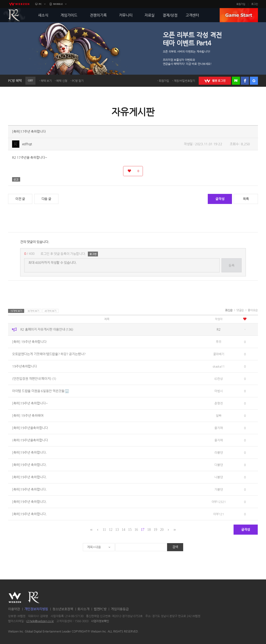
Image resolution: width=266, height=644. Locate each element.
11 (104, 530)
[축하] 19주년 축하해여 (28, 416)
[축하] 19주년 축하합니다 (29, 342)
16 (136, 530)
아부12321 (219, 502)
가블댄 (219, 489)
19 (155, 530)
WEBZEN (15, 597)
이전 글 (20, 199)
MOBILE (58, 4)
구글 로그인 (254, 81)
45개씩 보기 (50, 311)
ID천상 (219, 379)
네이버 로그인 (236, 81)
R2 (14, 15)
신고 (16, 179)
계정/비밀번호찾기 (184, 81)
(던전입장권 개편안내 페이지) (34, 379)
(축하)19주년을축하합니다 (30, 440)
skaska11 (219, 366)
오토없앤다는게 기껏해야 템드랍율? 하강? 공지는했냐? (49, 354)
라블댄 (219, 452)
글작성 (220, 199)
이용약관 (14, 609)
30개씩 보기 (33, 311)
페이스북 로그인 (245, 81)
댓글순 (240, 310)
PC (40, 4)
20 (162, 530)
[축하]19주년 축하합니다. (29, 452)
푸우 (219, 342)
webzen (19, 4)
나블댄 (219, 477)
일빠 (219, 416)
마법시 (219, 391)
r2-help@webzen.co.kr (40, 621)
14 (123, 530)
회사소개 (83, 609)
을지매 (219, 428)
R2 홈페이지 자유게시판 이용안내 (47, 329)
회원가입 (241, 4)
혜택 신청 (62, 81)
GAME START (239, 15)
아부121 (219, 514)
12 (111, 530)
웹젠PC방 (100, 609)
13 (117, 530)
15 (130, 530)
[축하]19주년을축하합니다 (30, 428)
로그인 (255, 4)
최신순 (229, 310)
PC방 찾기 (78, 81)
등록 (231, 265)
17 (143, 530)
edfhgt (27, 144)
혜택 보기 (46, 81)
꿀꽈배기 (219, 354)
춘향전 (219, 403)
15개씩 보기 (16, 311)
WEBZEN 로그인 (215, 81)
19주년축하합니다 (24, 366)
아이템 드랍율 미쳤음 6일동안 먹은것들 (40, 391)
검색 (175, 547)
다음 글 (46, 199)
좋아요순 (253, 310)
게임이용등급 (120, 609)
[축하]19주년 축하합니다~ (30, 403)
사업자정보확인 (100, 621)
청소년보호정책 (63, 609)
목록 (246, 199)
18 (149, 530)
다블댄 (219, 465)
